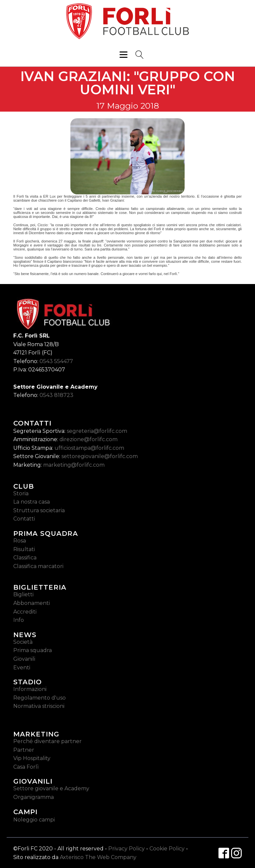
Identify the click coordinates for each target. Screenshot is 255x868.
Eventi (22, 668)
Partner (24, 750)
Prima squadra (33, 650)
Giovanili (24, 659)
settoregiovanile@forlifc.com (100, 456)
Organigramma (34, 797)
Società (23, 642)
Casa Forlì (26, 767)
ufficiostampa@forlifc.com (89, 448)
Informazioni (30, 689)
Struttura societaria (39, 510)
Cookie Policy (167, 849)
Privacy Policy (127, 849)
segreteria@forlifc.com (97, 431)
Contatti (24, 519)
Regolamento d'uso (40, 698)
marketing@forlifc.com (74, 465)
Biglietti (23, 594)
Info (19, 620)
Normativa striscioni (39, 706)
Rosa (20, 541)
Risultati (24, 549)
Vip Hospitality (32, 758)
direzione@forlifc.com (88, 439)
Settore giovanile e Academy (51, 788)
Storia (21, 493)
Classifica (25, 558)
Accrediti (25, 612)
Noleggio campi (34, 820)
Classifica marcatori (38, 566)
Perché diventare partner (47, 741)
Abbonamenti (32, 603)
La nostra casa (32, 502)
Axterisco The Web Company (98, 857)
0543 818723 (56, 395)
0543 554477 (56, 361)
